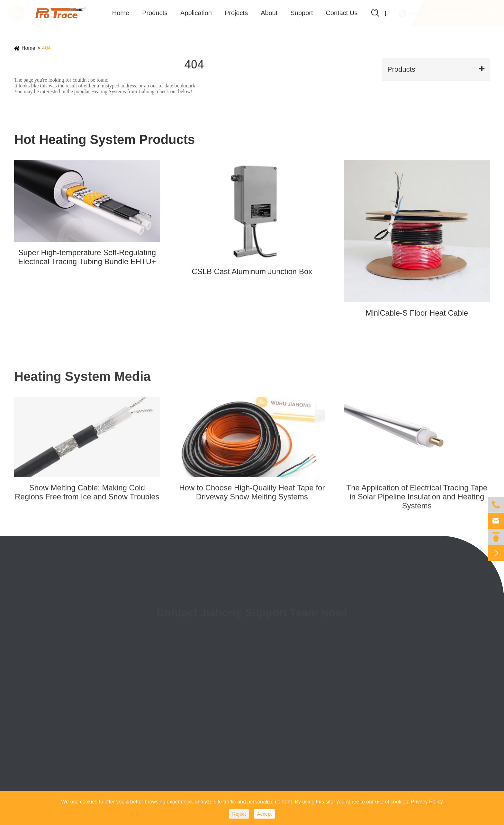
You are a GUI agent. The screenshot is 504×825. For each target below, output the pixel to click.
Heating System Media (82, 381)
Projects (236, 13)
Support (301, 13)
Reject (239, 814)
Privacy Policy (427, 802)
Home (121, 13)
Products (155, 13)
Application (196, 13)
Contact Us (342, 13)
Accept (265, 814)
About (269, 13)
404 (46, 48)
